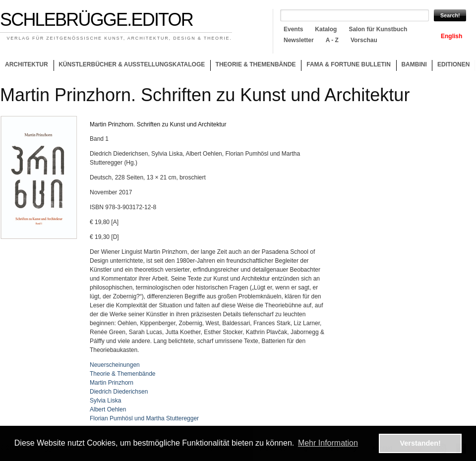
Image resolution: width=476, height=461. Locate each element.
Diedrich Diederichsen (119, 392)
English (451, 36)
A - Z (332, 40)
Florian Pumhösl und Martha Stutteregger (144, 418)
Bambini (414, 64)
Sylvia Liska (105, 401)
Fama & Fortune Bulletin (349, 64)
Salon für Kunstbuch (378, 29)
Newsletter (299, 40)
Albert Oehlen (108, 409)
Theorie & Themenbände (253, 66)
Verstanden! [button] (420, 443)
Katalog (326, 29)
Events (293, 29)
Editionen (453, 64)
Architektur (27, 64)
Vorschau (364, 40)
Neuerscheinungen (115, 365)
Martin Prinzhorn (112, 383)
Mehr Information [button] (328, 443)
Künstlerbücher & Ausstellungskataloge (132, 64)
